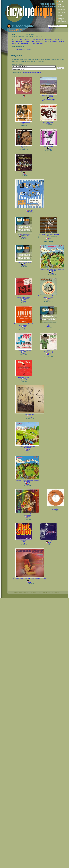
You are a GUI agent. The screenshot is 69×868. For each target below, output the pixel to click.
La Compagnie (21, 380)
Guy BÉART (59, 40)
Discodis (29, 380)
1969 (25, 378)
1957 (53, 272)
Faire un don (46, 592)
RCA (24, 543)
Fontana (48, 149)
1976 (24, 542)
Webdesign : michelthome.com (20, 596)
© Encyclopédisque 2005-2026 (20, 592)
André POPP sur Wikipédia (23, 49)
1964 (25, 352)
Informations (62, 12)
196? (25, 300)
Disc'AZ (30, 417)
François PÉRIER (26, 43)
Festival (24, 175)
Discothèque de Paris (48, 101)
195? (25, 264)
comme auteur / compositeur (32, 73)
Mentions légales (36, 592)
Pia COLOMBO (17, 41)
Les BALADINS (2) (38, 40)
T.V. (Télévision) (38, 43)
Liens (60, 15)
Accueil (61, 1)
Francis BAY (49, 40)
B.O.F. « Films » (25, 40)
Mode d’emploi (61, 5)
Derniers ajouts (54, 28)
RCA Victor (55, 510)
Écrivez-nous (55, 592)
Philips (24, 148)
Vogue (24, 353)
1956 (32, 210)
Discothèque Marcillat (48, 100)
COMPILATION (29, 41)
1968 (50, 353)
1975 (55, 508)
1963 (48, 325)
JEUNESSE (53, 41)
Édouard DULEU (41, 41)
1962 (50, 298)
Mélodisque (34, 596)
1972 (29, 449)
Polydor (24, 124)
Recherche (62, 9)
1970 (31, 416)
